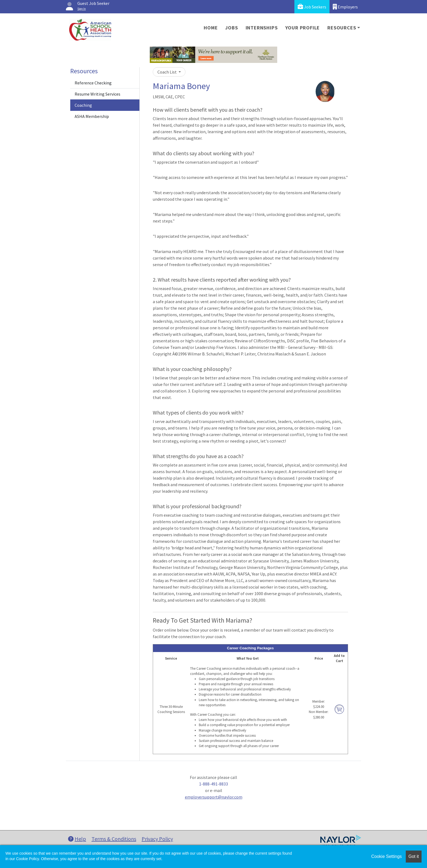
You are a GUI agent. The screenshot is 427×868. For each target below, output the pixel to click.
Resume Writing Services (97, 94)
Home (211, 28)
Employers (345, 7)
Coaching (83, 105)
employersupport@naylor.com (214, 797)
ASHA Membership (92, 116)
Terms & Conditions (114, 839)
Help (77, 839)
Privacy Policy (157, 839)
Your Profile (303, 28)
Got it (414, 856)
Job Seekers (312, 7)
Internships (262, 28)
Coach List (167, 72)
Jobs (231, 28)
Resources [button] (342, 28)
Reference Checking (93, 83)
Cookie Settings (386, 856)
